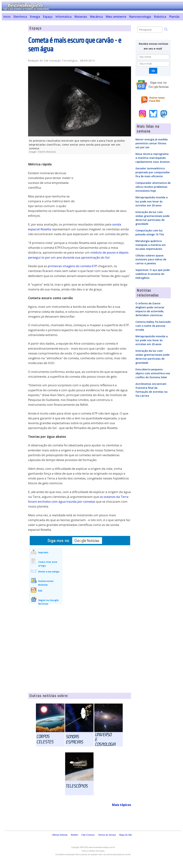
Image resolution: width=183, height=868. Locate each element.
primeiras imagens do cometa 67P (72, 266)
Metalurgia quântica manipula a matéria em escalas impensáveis (151, 245)
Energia (35, 17)
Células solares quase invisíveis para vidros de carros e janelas (151, 259)
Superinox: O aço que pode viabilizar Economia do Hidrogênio (153, 274)
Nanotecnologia (140, 17)
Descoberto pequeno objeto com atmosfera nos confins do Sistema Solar (153, 373)
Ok (153, 71)
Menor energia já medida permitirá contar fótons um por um (152, 143)
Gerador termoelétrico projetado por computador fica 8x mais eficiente (153, 172)
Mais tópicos (121, 805)
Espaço (48, 17)
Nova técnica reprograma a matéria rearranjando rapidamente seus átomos (153, 158)
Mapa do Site (126, 835)
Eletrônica (20, 17)
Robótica (160, 17)
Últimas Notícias (60, 835)
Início (7, 17)
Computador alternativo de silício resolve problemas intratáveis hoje (153, 187)
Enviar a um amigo (49, 572)
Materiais (81, 17)
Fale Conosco (88, 835)
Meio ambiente (116, 17)
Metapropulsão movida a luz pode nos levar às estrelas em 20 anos (152, 201)
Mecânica (96, 17)
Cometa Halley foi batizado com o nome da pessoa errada (153, 326)
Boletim (75, 835)
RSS (40, 591)
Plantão (174, 17)
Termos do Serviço (107, 835)
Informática (63, 17)
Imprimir (43, 552)
